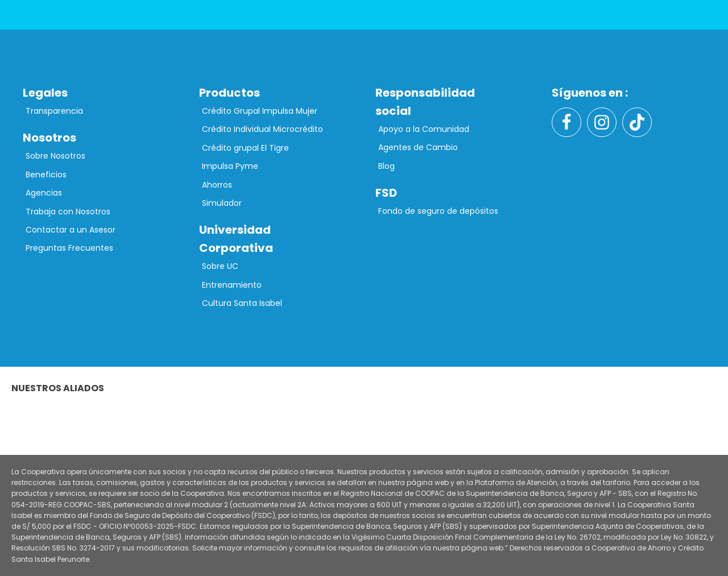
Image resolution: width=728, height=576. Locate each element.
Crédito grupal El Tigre (245, 148)
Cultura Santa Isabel (242, 303)
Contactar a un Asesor (71, 230)
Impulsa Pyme (230, 166)
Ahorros (217, 185)
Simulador (222, 203)
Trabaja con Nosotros (68, 212)
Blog (386, 166)
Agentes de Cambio (418, 147)
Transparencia (54, 111)
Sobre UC (220, 266)
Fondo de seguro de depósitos (438, 211)
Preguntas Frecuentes (69, 248)
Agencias (44, 193)
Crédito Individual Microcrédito (262, 129)
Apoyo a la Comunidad (424, 129)
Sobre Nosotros (55, 156)
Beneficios (46, 175)
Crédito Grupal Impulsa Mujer (260, 111)
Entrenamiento (232, 285)
